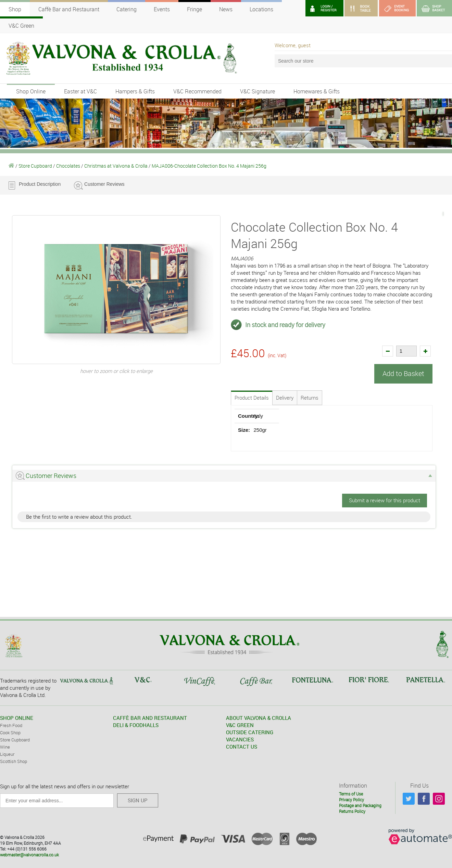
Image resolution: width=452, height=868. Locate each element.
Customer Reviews (104, 184)
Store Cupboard (35, 166)
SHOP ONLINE (17, 717)
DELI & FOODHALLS (136, 725)
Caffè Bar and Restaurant (69, 9)
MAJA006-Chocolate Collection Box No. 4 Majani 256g (209, 166)
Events (162, 9)
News (226, 9)
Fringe (194, 9)
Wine (5, 747)
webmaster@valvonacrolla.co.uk (29, 854)
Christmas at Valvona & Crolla (116, 166)
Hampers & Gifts (135, 91)
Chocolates (68, 166)
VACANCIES (240, 739)
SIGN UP (138, 800)
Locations (261, 9)
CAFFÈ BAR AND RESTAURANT (150, 717)
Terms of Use (351, 794)
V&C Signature (258, 91)
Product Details (252, 397)
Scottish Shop (14, 761)
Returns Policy (352, 811)
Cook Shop (10, 732)
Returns (310, 397)
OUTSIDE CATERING (250, 732)
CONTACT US (242, 746)
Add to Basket (403, 373)
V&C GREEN (240, 725)
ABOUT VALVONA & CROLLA (259, 717)
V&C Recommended (197, 91)
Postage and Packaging (360, 805)
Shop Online (31, 91)
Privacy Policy (351, 799)
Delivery (285, 397)
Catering (127, 9)
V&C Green (21, 26)
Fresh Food (11, 725)
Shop (15, 9)
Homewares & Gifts (317, 91)
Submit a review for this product (385, 500)
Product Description (40, 184)
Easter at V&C (80, 91)
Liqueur (7, 754)
